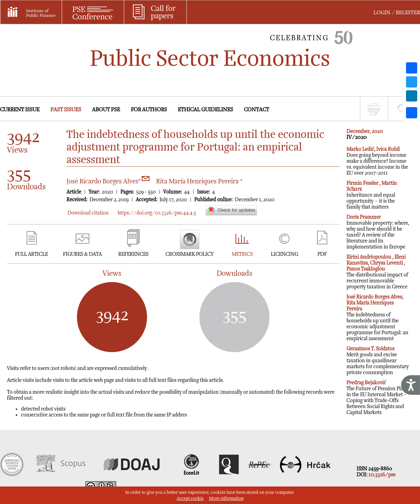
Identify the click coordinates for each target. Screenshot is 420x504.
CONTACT (257, 110)
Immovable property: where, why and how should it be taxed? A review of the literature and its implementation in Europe (378, 232)
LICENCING (285, 254)
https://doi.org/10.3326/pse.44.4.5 (157, 213)
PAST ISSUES (66, 110)
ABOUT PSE (106, 110)
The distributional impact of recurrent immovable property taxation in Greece (377, 272)
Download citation (88, 213)
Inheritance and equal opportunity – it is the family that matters (372, 195)
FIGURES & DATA (82, 254)
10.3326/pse (382, 475)
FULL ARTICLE (31, 254)
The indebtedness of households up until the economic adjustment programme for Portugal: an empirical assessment (377, 318)
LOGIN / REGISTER (397, 13)
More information (226, 499)
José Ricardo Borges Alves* (108, 181)
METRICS (242, 254)
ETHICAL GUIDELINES (205, 110)
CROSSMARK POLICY (190, 254)
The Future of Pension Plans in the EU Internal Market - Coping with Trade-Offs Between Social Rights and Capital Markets (377, 398)
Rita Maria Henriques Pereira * (199, 181)
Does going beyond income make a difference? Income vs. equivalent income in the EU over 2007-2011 (377, 161)
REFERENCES (133, 254)
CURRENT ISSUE (20, 110)
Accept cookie (190, 499)
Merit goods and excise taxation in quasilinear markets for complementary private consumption (378, 361)
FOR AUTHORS (149, 110)
